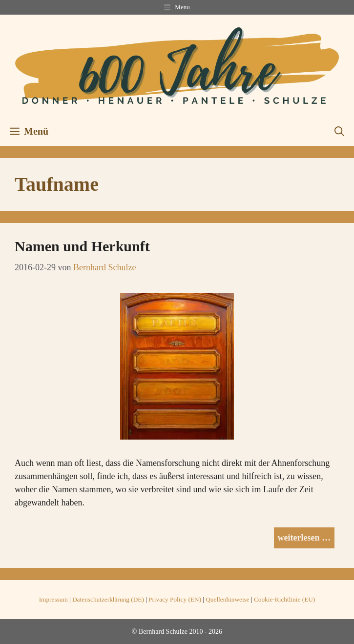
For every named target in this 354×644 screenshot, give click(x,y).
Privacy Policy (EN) (175, 599)
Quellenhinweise (228, 599)
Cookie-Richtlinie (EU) (284, 599)
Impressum (53, 599)
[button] (339, 131)
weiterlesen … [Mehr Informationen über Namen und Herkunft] (304, 538)
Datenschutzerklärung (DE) (108, 599)
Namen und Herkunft (82, 246)
